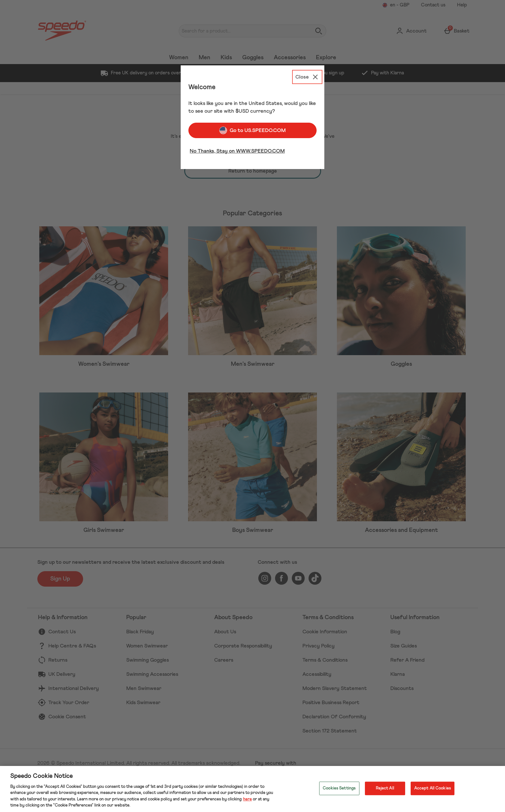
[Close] (307, 77)
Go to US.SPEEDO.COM (252, 130)
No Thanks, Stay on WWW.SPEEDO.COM (237, 151)
